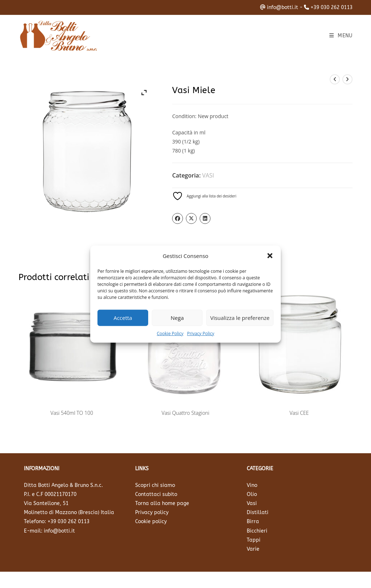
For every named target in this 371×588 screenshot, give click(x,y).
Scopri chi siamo (155, 485)
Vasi (252, 503)
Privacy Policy (201, 333)
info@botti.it (283, 7)
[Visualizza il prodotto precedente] (335, 79)
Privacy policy (152, 512)
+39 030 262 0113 (332, 7)
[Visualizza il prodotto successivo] (347, 79)
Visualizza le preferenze (240, 318)
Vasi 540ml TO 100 (72, 413)
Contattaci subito (156, 494)
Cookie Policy (170, 333)
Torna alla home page (162, 503)
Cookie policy (151, 522)
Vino (252, 485)
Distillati (258, 512)
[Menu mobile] (341, 36)
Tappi (254, 540)
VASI (208, 175)
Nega (177, 318)
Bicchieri (257, 531)
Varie (253, 549)
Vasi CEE (299, 413)
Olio (252, 494)
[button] (270, 256)
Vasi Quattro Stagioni (185, 413)
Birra (253, 522)
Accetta (123, 318)
